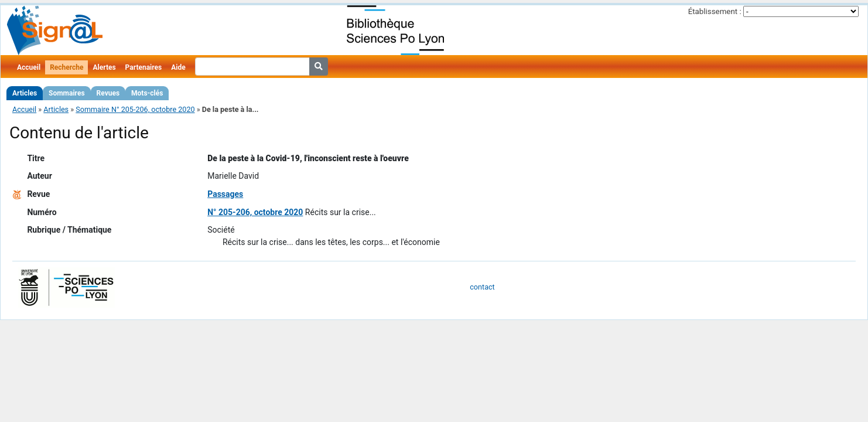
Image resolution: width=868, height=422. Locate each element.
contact (482, 287)
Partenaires (144, 67)
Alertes (104, 67)
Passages (225, 194)
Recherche (66, 67)
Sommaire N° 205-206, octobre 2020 (135, 109)
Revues (108, 93)
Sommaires (66, 93)
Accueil (29, 67)
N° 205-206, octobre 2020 (255, 212)
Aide (178, 67)
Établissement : (715, 11)
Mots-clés (147, 93)
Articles (25, 93)
